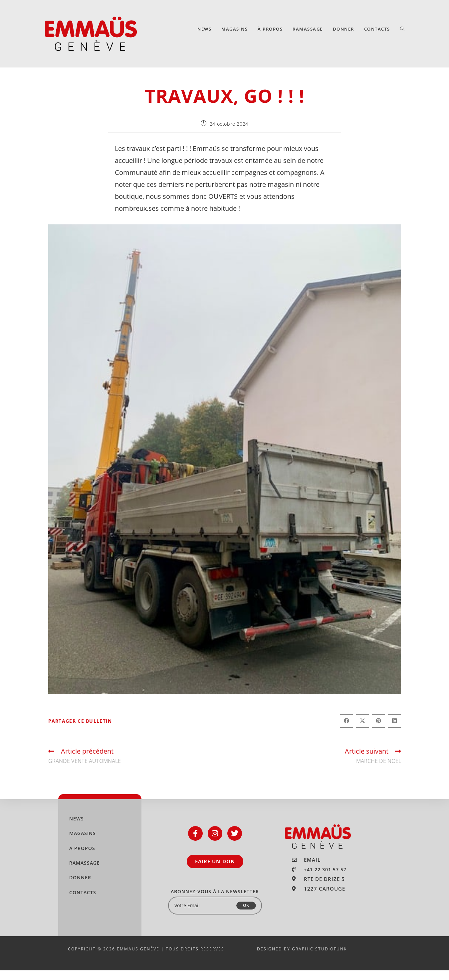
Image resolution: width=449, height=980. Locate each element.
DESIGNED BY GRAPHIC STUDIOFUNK (302, 959)
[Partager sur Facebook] (346, 731)
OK (246, 915)
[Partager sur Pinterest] (378, 731)
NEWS (77, 828)
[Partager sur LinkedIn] (394, 731)
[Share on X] (362, 731)
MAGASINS (83, 843)
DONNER (80, 887)
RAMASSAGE (85, 872)
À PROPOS (82, 858)
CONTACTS (83, 902)
